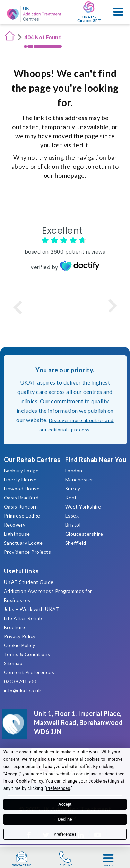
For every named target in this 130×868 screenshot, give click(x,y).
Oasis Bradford (21, 498)
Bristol (73, 525)
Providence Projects (28, 552)
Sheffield (76, 543)
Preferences (65, 834)
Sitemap (13, 663)
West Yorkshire (83, 507)
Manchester (79, 480)
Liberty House (20, 480)
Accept (65, 804)
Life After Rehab (23, 618)
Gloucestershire (84, 534)
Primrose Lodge (22, 516)
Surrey (73, 489)
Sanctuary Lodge (23, 543)
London (74, 470)
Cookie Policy (20, 645)
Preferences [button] (58, 788)
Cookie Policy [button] (30, 781)
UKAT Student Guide (29, 582)
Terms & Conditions (27, 654)
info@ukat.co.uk (23, 690)
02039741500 (20, 681)
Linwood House (22, 489)
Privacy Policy (20, 636)
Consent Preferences (29, 672)
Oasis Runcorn (21, 507)
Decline (65, 819)
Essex (72, 516)
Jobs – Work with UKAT (32, 609)
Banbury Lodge (21, 470)
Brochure (15, 627)
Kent (71, 498)
